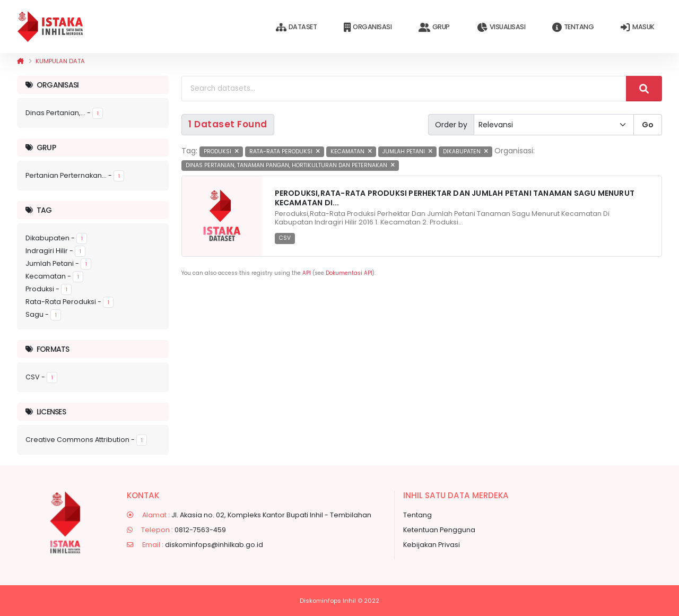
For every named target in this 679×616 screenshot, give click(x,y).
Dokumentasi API (349, 273)
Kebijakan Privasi (432, 545)
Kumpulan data (60, 61)
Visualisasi (501, 27)
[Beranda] (20, 61)
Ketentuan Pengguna (439, 530)
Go (648, 125)
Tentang (573, 27)
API (307, 273)
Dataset (296, 27)
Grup (434, 27)
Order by (451, 125)
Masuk (637, 27)
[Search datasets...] (404, 89)
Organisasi (368, 27)
